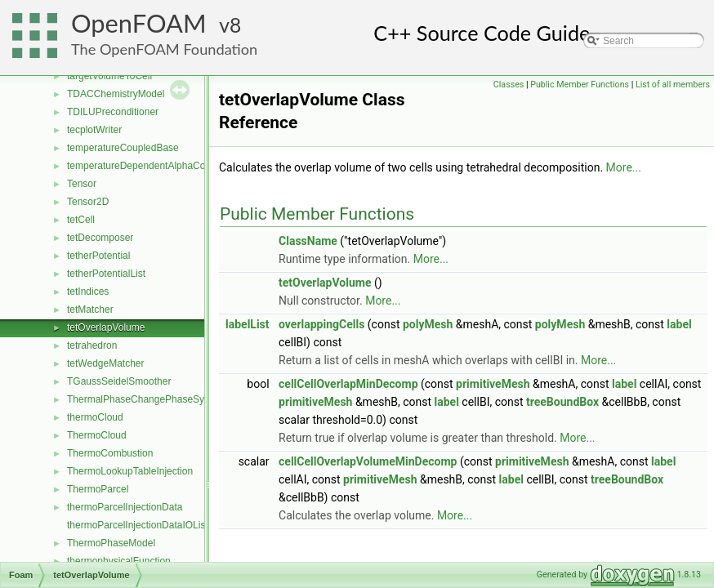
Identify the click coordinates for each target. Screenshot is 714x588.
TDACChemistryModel (116, 94)
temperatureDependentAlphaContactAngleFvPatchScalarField (202, 166)
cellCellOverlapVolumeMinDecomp (368, 461)
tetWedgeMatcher (106, 363)
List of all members (673, 85)
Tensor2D (88, 202)
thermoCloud (95, 417)
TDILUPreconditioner (113, 112)
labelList (248, 324)
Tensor (82, 184)
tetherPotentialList (106, 274)
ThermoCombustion (110, 453)
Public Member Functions (580, 85)
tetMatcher (90, 310)
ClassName (308, 241)
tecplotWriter (94, 130)
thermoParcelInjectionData (125, 507)
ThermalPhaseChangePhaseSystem (146, 399)
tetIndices (88, 292)
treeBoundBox (562, 402)
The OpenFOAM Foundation (164, 49)
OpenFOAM (139, 23)
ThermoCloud (97, 435)
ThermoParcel (98, 489)
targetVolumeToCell (109, 76)
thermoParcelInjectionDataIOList (138, 525)
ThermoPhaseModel (111, 543)
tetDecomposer (100, 238)
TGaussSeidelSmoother (119, 381)
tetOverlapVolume (106, 327)
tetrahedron (92, 345)
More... (624, 167)
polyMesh (428, 324)
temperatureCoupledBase (123, 148)
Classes (509, 85)
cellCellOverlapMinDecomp (348, 384)
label (679, 324)
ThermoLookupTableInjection (130, 471)
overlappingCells (321, 324)
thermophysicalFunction (119, 561)
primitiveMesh (493, 384)
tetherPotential (98, 256)
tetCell (81, 220)
